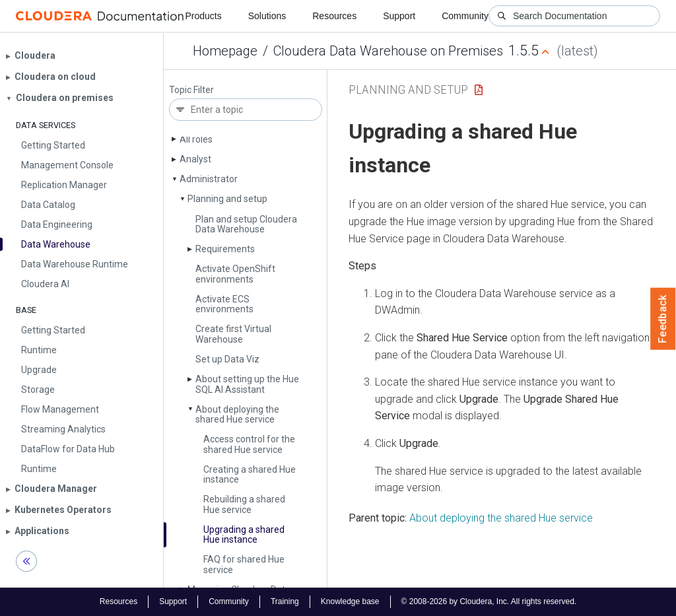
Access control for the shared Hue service (249, 444)
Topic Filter (191, 90)
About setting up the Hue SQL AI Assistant (247, 384)
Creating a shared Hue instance (250, 474)
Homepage (225, 51)
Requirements (225, 249)
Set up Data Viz (227, 359)
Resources (334, 16)
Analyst (195, 159)
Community (465, 16)
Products (203, 16)
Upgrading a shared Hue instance (244, 534)
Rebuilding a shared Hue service (244, 504)
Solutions (267, 16)
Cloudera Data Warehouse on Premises (388, 51)
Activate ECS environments (224, 304)
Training (285, 601)
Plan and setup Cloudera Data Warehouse (246, 224)
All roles (196, 139)
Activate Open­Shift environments (235, 274)
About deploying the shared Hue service (237, 414)
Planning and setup (227, 199)
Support (399, 16)
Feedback (663, 319)
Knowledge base (350, 601)
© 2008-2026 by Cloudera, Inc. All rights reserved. (489, 601)
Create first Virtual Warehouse (233, 334)
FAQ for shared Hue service (244, 564)
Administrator (209, 179)
